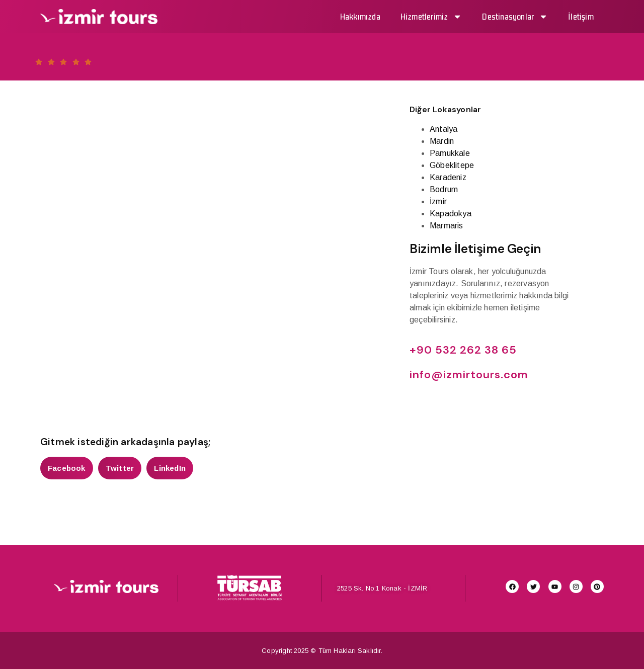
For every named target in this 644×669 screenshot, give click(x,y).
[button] (67, 468)
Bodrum (444, 189)
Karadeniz (448, 177)
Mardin (442, 141)
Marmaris (447, 226)
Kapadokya (451, 214)
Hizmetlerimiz (431, 17)
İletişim (581, 17)
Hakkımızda (360, 17)
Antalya (444, 129)
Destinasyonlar (515, 17)
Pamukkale (450, 153)
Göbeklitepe (452, 165)
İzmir (438, 201)
